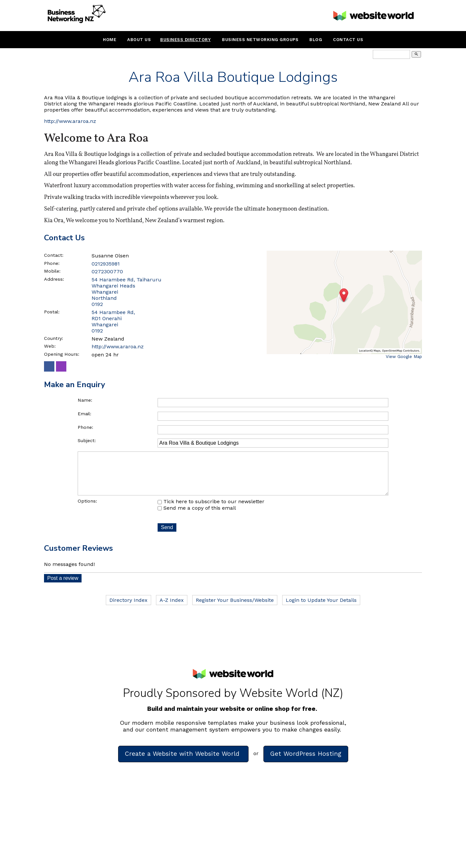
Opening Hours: (62, 354)
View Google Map (404, 357)
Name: (85, 400)
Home (110, 40)
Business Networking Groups (260, 40)
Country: (54, 338)
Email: (84, 414)
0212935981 (106, 264)
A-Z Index (172, 609)
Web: (50, 346)
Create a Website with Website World (183, 763)
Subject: (87, 440)
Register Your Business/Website (235, 609)
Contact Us (348, 40)
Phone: (52, 263)
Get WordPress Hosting (306, 763)
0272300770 (107, 271)
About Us (139, 40)
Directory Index (128, 609)
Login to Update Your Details (321, 609)
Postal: (52, 312)
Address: (54, 279)
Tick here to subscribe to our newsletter (211, 510)
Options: (87, 510)
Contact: (54, 255)
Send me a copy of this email (197, 517)
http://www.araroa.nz (70, 121)
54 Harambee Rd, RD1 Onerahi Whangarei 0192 (113, 321)
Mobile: (52, 271)
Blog (316, 40)
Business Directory (185, 40)
